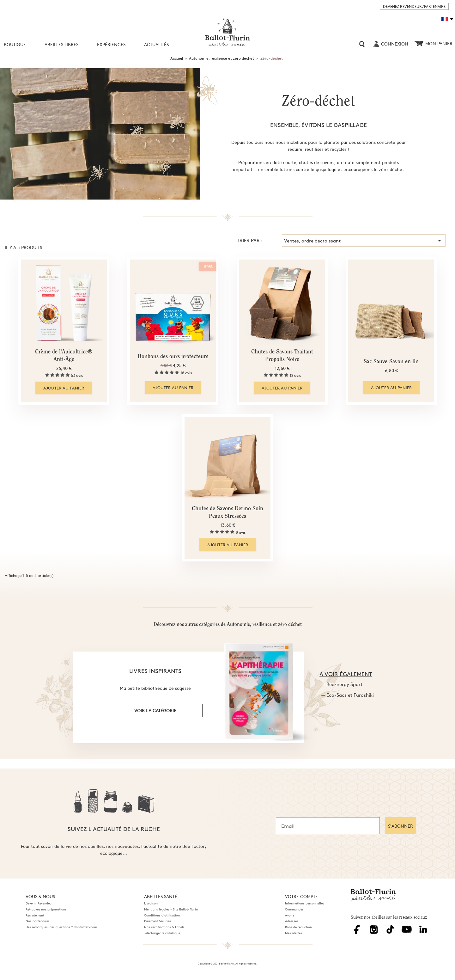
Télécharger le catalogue (162, 933)
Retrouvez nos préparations (46, 909)
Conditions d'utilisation (162, 915)
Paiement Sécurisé (158, 921)
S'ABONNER (400, 826)
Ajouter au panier (64, 388)
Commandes (294, 909)
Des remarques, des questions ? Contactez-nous (62, 927)
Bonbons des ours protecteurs (173, 357)
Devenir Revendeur (39, 903)
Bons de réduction (298, 927)
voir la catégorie (155, 710)
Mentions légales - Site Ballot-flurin (171, 909)
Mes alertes (294, 933)
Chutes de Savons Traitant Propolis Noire (282, 356)
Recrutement (35, 915)
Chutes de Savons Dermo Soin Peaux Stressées (227, 513)
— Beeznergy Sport (342, 684)
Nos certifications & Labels (164, 927)
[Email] (328, 826)
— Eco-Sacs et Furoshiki (348, 695)
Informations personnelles (305, 903)
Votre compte (301, 896)
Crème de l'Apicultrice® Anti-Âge (64, 356)
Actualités (156, 44)
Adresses (292, 921)
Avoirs (290, 915)
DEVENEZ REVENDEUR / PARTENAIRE (414, 6)
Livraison (151, 903)
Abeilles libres (61, 44)
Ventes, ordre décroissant (364, 241)
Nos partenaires (38, 921)
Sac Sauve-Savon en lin (391, 362)
